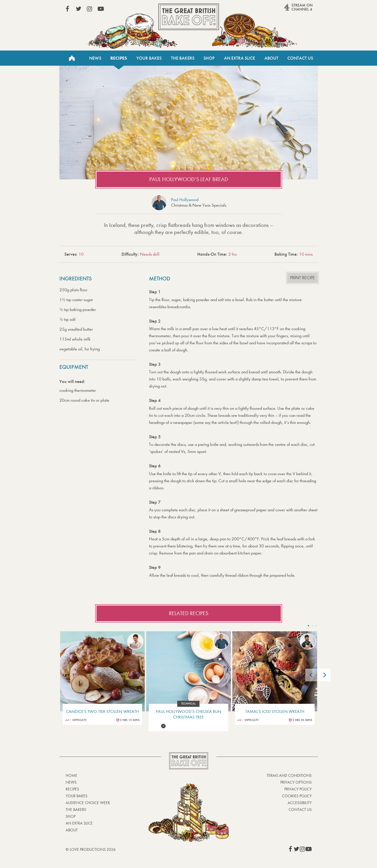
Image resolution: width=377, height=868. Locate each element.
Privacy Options (296, 782)
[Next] (324, 675)
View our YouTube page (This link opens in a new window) (101, 9)
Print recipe (303, 278)
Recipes (119, 58)
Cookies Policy (297, 796)
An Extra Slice (240, 58)
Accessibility (300, 803)
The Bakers (183, 58)
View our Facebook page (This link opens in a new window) (67, 9)
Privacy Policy (298, 789)
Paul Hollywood (185, 200)
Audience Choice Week (88, 803)
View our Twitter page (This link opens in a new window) (79, 9)
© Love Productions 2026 (91, 849)
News (95, 58)
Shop (209, 58)
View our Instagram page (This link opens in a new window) (90, 9)
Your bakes (77, 796)
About (271, 58)
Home (72, 58)
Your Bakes (149, 58)
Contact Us (300, 58)
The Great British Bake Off (189, 17)
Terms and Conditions (289, 775)
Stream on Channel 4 (289, 10)
